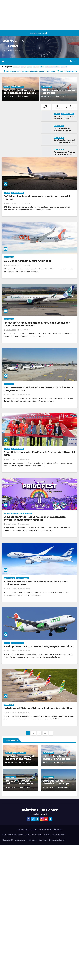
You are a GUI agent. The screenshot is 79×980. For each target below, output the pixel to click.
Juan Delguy (24, 96)
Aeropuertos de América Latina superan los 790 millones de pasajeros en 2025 (64, 155)
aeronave (16, 67)
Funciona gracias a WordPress (27, 829)
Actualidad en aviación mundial (18, 835)
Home (4, 835)
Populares (58, 107)
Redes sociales (20, 840)
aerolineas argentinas (53, 67)
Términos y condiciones (56, 840)
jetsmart (64, 67)
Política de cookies (59, 835)
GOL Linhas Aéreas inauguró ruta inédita (58, 91)
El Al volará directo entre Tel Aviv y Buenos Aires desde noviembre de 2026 (35, 583)
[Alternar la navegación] (75, 61)
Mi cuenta (47, 835)
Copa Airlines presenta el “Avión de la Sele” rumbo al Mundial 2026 (39, 454)
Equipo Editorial (36, 835)
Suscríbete (43, 840)
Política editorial (7, 840)
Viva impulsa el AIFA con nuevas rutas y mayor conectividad (39, 646)
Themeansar (58, 829)
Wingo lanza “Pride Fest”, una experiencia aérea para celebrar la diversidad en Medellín (35, 518)
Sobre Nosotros (32, 840)
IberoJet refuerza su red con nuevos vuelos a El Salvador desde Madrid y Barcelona (65, 144)
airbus (23, 67)
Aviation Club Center (39, 810)
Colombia (28, 513)
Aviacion (7, 87)
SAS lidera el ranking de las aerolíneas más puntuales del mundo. (19, 93)
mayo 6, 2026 (11, 395)
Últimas (46, 107)
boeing (29, 67)
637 (45, 733)
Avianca (36, 67)
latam (42, 67)
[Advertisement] (27, 15)
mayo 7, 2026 (11, 96)
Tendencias (70, 107)
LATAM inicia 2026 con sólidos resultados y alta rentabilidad (39, 708)
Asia (6, 578)
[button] (71, 61)
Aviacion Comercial (17, 87)
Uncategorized (47, 87)
